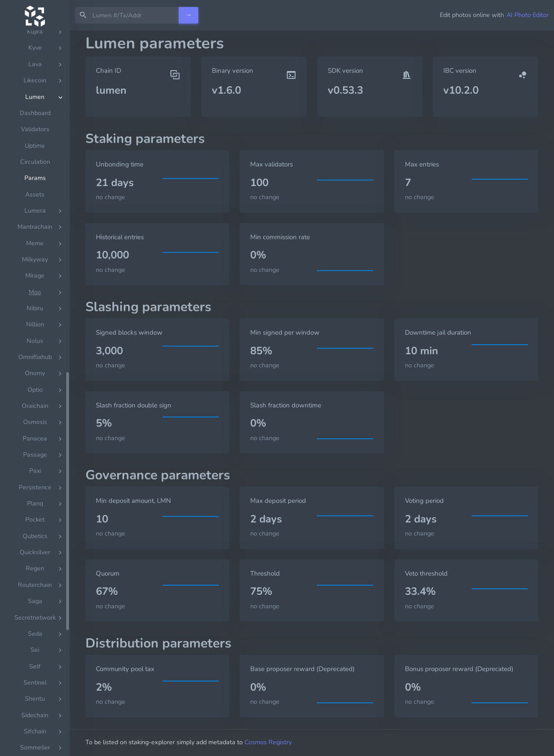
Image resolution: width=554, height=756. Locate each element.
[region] (35, 393)
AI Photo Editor (528, 15)
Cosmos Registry (268, 742)
